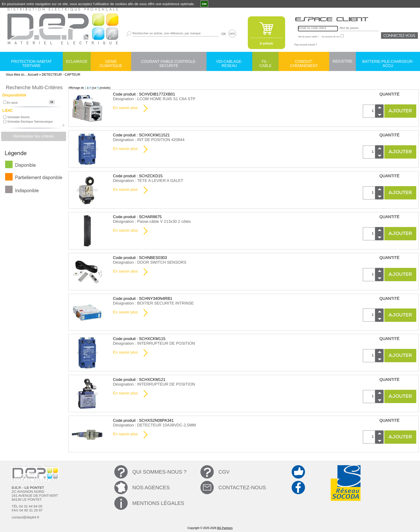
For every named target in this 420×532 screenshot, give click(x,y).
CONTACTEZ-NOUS (242, 488)
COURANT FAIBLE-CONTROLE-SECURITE (169, 62)
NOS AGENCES (151, 488)
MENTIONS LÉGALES (158, 503)
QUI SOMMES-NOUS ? (159, 472)
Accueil (33, 74)
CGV (224, 472)
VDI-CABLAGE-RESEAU (229, 62)
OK (224, 34)
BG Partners (225, 528)
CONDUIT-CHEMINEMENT (304, 62)
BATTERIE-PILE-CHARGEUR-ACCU (388, 62)
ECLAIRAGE (77, 62)
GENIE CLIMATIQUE (111, 62)
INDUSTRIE (343, 61)
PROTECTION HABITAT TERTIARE (31, 62)
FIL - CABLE (265, 62)
